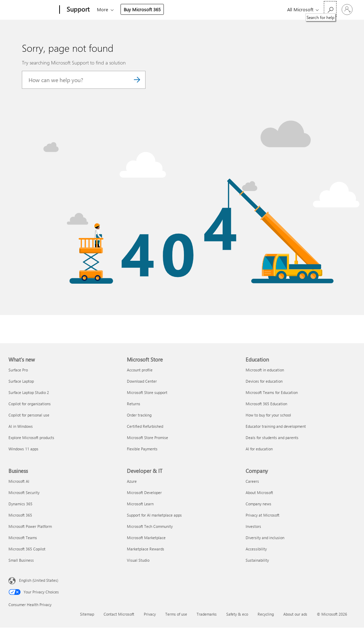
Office (138, 9)
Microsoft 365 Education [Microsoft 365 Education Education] (266, 404)
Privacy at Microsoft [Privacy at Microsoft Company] (263, 515)
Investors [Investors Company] (253, 526)
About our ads (295, 614)
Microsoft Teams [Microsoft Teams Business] (23, 538)
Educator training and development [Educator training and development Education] (276, 426)
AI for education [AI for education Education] (259, 449)
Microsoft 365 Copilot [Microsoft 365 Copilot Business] (27, 549)
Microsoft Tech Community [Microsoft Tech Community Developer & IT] (150, 526)
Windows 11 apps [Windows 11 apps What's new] (23, 449)
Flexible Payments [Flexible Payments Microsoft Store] (142, 449)
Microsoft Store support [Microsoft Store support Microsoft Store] (147, 392)
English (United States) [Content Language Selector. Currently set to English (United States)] (39, 580)
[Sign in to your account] (347, 10)
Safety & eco (237, 614)
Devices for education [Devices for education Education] (264, 381)
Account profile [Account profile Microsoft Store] (140, 370)
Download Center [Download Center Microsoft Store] (142, 381)
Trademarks (207, 614)
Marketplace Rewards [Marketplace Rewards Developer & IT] (146, 549)
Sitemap (87, 614)
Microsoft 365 (110, 9)
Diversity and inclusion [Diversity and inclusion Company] (265, 538)
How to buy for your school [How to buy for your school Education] (268, 415)
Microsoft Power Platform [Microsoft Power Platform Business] (30, 526)
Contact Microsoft (119, 614)
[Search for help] (330, 9)
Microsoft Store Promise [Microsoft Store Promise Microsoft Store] (147, 437)
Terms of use (176, 614)
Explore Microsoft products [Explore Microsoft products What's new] (31, 437)
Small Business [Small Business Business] (21, 560)
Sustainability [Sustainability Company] (257, 560)
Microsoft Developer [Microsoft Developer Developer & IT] (144, 492)
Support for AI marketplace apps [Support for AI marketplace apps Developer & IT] (154, 515)
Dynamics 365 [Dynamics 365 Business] (20, 504)
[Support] (77, 10)
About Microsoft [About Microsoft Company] (259, 492)
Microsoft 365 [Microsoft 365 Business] (20, 515)
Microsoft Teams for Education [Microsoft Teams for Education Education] (272, 392)
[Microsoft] (33, 10)
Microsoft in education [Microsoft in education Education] (265, 370)
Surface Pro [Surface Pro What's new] (18, 370)
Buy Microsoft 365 (230, 9)
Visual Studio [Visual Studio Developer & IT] (138, 560)
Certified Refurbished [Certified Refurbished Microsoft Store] (145, 426)
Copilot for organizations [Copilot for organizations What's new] (30, 404)
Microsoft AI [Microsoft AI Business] (19, 481)
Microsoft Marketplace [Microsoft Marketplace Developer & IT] (146, 538)
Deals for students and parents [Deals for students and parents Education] (272, 437)
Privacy (150, 614)
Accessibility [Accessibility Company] (256, 549)
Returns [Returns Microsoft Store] (134, 404)
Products (162, 9)
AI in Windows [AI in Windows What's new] (21, 426)
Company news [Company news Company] (258, 504)
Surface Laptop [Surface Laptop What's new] (21, 381)
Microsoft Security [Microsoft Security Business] (24, 492)
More (190, 9)
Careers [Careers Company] (252, 481)
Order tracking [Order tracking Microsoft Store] (139, 415)
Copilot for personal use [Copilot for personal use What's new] (29, 415)
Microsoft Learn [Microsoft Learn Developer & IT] (140, 504)
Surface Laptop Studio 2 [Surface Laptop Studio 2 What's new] (29, 392)
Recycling (266, 614)
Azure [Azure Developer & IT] (132, 481)
